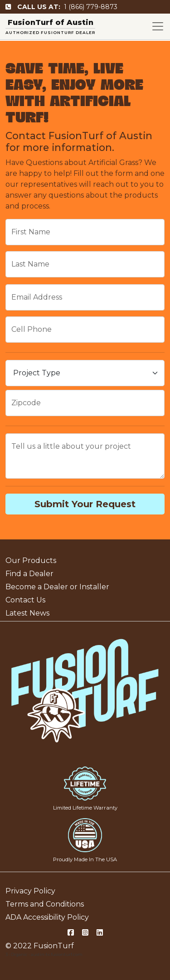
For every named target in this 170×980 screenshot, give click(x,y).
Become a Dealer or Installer (57, 587)
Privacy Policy (30, 891)
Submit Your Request (85, 504)
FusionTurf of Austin (51, 22)
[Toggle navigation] (158, 26)
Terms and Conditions (45, 904)
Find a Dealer (29, 574)
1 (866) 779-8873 (61, 7)
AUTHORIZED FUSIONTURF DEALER (50, 32)
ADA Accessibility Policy (47, 917)
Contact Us (25, 600)
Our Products (31, 560)
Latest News (27, 613)
